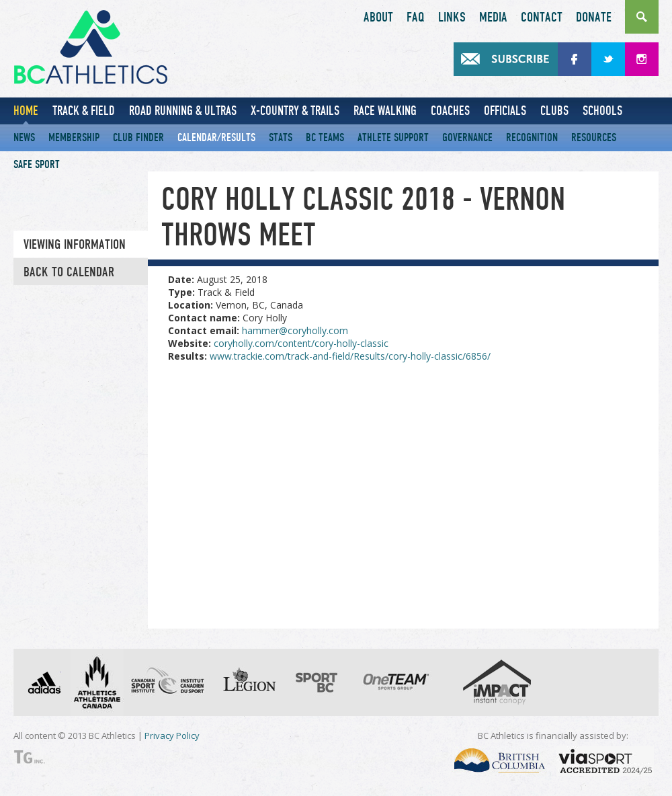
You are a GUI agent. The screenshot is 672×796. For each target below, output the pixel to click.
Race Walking (385, 111)
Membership (74, 137)
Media (493, 17)
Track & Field (84, 111)
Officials (505, 111)
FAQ (416, 17)
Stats (281, 137)
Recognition (532, 137)
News (24, 137)
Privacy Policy (172, 735)
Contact (542, 17)
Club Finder (138, 137)
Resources (594, 137)
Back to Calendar (69, 272)
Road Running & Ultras (183, 111)
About (378, 17)
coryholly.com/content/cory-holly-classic (301, 343)
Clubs (554, 111)
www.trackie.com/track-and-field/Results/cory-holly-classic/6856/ (350, 356)
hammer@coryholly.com (295, 330)
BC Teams (325, 137)
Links (452, 17)
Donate (594, 17)
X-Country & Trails (295, 111)
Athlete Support (393, 137)
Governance (467, 137)
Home (26, 111)
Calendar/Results (216, 137)
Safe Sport (37, 164)
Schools (602, 111)
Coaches (450, 111)
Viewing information (75, 245)
